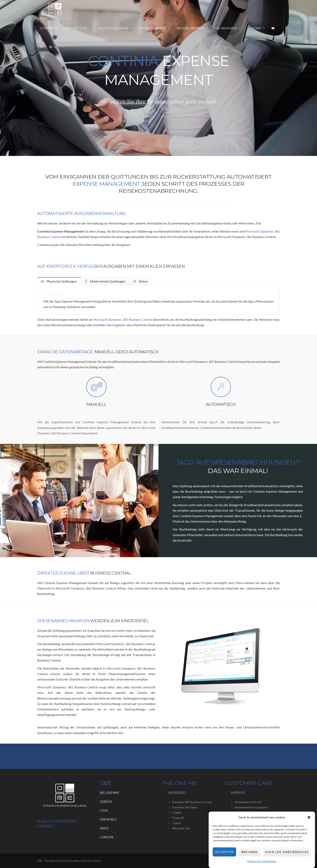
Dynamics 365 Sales (185, 807)
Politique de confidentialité (262, 861)
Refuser (249, 852)
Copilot (177, 812)
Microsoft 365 (181, 828)
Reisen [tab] (143, 281)
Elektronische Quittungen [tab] (107, 281)
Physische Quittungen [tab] (61, 281)
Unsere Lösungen (115, 28)
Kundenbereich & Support (251, 807)
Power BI (178, 818)
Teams (176, 823)
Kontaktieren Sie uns (248, 802)
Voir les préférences (287, 852)
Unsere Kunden (155, 28)
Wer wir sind (78, 28)
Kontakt (256, 28)
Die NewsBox (228, 28)
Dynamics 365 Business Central (192, 802)
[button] (309, 817)
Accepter (224, 852)
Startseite (49, 28)
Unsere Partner (192, 28)
